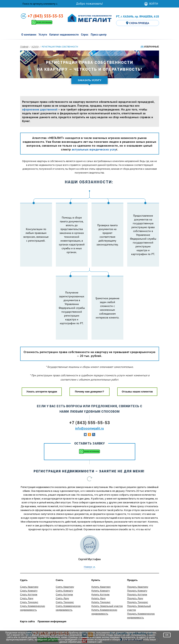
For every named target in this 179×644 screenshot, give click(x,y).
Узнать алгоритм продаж (42, 369)
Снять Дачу (62, 575)
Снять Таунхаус (65, 579)
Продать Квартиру (138, 564)
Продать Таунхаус (138, 579)
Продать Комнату (137, 568)
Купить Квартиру (101, 564)
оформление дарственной (40, 109)
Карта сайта (28, 598)
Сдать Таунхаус (29, 579)
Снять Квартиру (65, 564)
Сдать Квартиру (29, 564)
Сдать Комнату (29, 568)
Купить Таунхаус (101, 579)
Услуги (35, 47)
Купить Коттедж (101, 571)
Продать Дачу (135, 575)
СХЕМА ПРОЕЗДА (138, 23)
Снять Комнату (64, 568)
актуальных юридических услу (94, 149)
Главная (24, 47)
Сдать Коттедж (29, 571)
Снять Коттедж (64, 571)
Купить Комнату (101, 568)
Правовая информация (52, 598)
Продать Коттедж (137, 571)
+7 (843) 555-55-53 (45, 16)
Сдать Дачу (27, 575)
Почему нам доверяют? (90, 369)
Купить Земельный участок (107, 583)
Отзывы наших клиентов (137, 369)
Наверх (89, 544)
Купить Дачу (99, 575)
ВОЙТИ (154, 4)
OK (167, 635)
